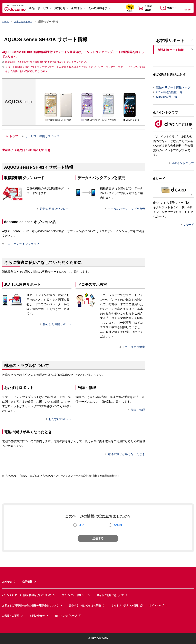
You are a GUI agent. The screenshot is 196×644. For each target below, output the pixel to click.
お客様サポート (170, 41)
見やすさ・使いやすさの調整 (85, 606)
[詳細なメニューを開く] (188, 8)
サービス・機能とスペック (42, 136)
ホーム (5, 21)
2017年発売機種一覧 (169, 92)
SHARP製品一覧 (167, 97)
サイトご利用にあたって (110, 595)
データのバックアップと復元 (126, 209)
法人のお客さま (98, 8)
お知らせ (60, 8)
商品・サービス (39, 8)
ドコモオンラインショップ (21, 244)
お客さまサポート (23, 21)
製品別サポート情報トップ (173, 87)
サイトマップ (156, 606)
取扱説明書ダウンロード (56, 209)
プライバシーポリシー (74, 595)
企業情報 (77, 8)
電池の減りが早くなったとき (126, 454)
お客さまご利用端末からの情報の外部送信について (30, 606)
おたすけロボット (59, 419)
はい (81, 525)
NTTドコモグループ (68, 616)
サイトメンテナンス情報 (127, 606)
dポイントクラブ (183, 163)
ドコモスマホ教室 (132, 347)
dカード (189, 225)
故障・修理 (138, 410)
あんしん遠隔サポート (57, 324)
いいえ (118, 525)
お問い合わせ (37, 616)
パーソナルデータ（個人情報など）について (27, 595)
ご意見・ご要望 (11, 616)
